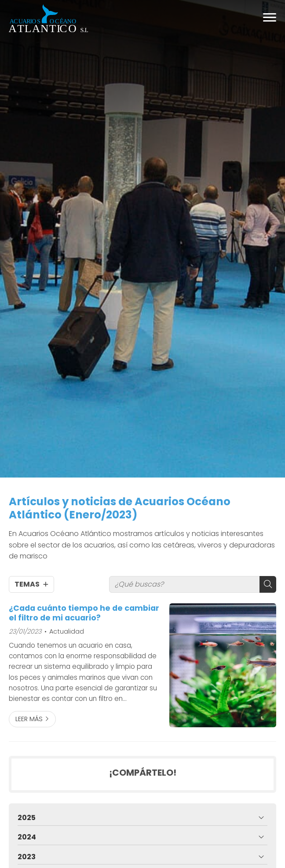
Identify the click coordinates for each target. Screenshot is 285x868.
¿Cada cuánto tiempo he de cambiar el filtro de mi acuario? (84, 613)
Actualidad (67, 631)
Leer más (29, 719)
